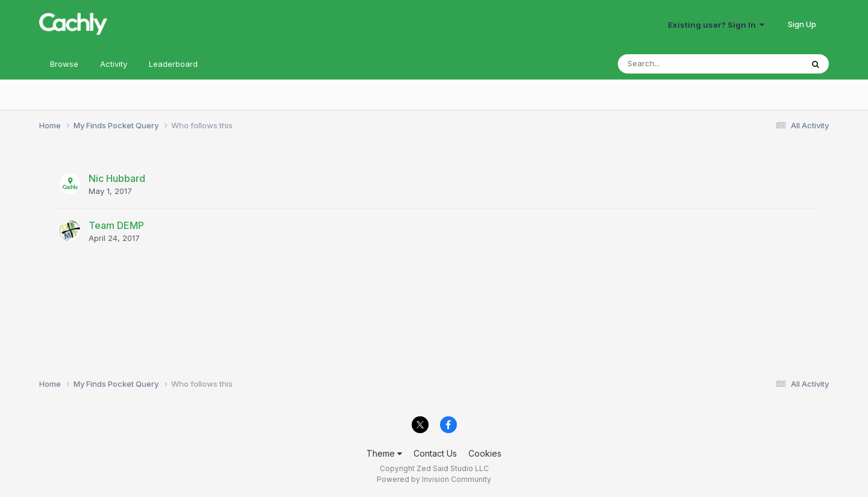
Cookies (485, 453)
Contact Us (435, 453)
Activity (114, 64)
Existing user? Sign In (716, 25)
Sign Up (802, 24)
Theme (384, 453)
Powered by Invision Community (434, 479)
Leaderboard (173, 64)
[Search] (677, 64)
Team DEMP (116, 225)
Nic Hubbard (117, 178)
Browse (64, 64)
